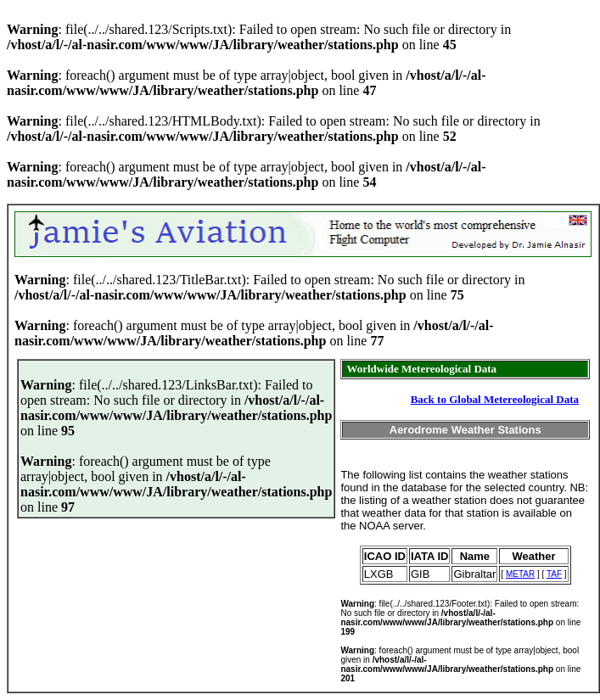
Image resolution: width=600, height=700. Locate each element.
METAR (520, 574)
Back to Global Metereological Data (495, 399)
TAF (554, 574)
